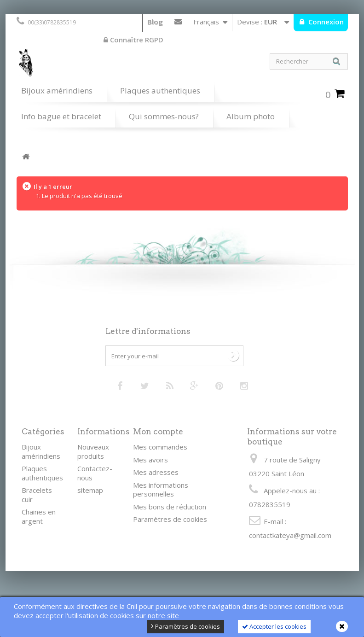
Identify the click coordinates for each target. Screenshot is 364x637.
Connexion (325, 22)
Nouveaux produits (93, 451)
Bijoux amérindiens (57, 91)
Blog (155, 22)
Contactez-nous (178, 23)
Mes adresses (156, 472)
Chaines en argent (39, 516)
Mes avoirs (150, 460)
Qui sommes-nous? (164, 116)
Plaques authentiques (160, 91)
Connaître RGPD (133, 40)
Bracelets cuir (37, 495)
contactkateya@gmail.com (290, 535)
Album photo (251, 116)
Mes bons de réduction (170, 507)
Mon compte (158, 432)
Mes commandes (160, 447)
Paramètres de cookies (185, 626)
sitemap (90, 490)
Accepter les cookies (274, 626)
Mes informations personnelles (161, 490)
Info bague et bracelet (61, 116)
